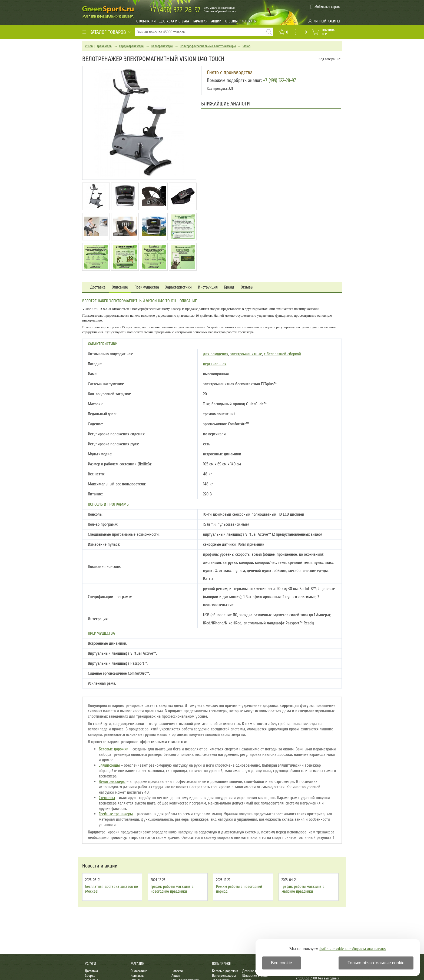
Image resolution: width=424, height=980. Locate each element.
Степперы (107, 798)
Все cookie (281, 963)
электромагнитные (246, 354)
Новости (177, 971)
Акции (216, 21)
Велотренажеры (162, 46)
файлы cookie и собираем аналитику (353, 949)
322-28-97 (175, 10)
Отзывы (231, 21)
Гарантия (200, 21)
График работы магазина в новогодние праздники (172, 889)
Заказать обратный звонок (220, 11)
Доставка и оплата (174, 21)
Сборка (90, 976)
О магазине (139, 971)
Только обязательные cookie (376, 963)
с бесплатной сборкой (282, 354)
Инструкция (208, 287)
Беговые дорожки (114, 749)
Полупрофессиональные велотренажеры (208, 46)
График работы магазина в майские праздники (303, 889)
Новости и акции (100, 866)
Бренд (229, 287)
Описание (120, 287)
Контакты (249, 21)
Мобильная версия (327, 7)
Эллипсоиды (109, 765)
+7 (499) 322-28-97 (279, 80)
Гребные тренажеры (116, 814)
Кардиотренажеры (132, 46)
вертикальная (215, 364)
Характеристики (178, 287)
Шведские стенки (255, 976)
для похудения (216, 354)
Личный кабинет (327, 21)
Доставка (98, 287)
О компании (146, 21)
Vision (89, 46)
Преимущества (147, 287)
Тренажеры (105, 46)
